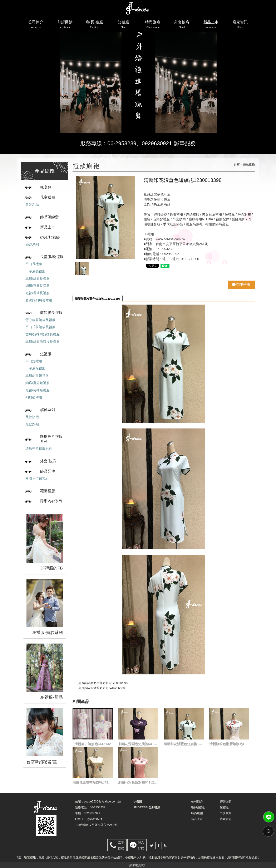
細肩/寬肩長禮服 (38, 286)
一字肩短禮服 (35, 368)
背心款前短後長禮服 (40, 320)
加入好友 (141, 845)
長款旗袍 (32, 417)
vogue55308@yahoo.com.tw (102, 801)
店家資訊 (240, 25)
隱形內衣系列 (51, 501)
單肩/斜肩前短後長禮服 (43, 342)
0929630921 (157, 143)
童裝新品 (32, 205)
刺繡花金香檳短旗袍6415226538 (103, 688)
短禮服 (123, 25)
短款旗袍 (32, 424)
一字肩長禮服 (35, 271)
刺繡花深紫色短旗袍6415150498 (142, 744)
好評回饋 (65, 25)
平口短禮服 (34, 361)
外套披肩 (182, 25)
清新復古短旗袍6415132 (93, 744)
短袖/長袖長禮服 (38, 293)
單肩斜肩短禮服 (37, 376)
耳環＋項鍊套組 (37, 478)
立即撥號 (121, 845)
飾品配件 (48, 471)
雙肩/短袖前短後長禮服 (43, 334)
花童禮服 (48, 197)
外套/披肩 (48, 461)
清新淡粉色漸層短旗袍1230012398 (105, 683)
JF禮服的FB (51, 568)
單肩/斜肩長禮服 (38, 279)
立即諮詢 (241, 285)
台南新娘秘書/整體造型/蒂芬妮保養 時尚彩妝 (45, 762)
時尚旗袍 (153, 25)
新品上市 (211, 25)
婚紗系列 (32, 244)
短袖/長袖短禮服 (38, 390)
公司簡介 (36, 25)
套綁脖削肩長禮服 (39, 300)
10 (181, 149)
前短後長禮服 (51, 313)
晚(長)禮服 (94, 25)
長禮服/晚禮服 (52, 257)
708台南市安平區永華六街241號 (96, 825)
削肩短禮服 (34, 397)
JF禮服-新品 (51, 697)
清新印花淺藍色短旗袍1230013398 (98, 299)
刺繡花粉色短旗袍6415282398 (141, 782)
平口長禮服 (34, 264)
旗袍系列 (48, 410)
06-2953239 (97, 807)
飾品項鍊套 (49, 217)
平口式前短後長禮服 (40, 327)
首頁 (237, 165)
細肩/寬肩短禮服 (38, 383)
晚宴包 (46, 187)
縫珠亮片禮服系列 (51, 439)
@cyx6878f (95, 819)
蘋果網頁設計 (138, 865)
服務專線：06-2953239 (108, 143)
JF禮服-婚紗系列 (47, 632)
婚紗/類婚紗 (50, 237)
